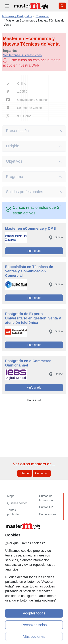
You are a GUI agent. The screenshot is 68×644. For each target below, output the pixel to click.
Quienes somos (17, 503)
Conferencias (48, 514)
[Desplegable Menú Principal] (7, 6)
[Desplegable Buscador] (62, 6)
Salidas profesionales (25, 192)
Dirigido (13, 146)
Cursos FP (46, 507)
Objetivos (14, 161)
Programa (15, 177)
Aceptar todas (34, 613)
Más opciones (34, 637)
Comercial (42, 473)
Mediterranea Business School (23, 55)
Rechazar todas (34, 625)
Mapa (11, 496)
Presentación (17, 131)
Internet (25, 473)
